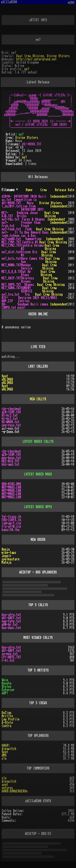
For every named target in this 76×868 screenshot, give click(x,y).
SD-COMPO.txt (9, 306)
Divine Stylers (58, 56)
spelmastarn (11, 559)
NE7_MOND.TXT (11, 265)
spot (5, 785)
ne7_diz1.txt (11, 252)
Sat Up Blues (26, 273)
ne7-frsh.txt (8, 224)
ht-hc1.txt (10, 419)
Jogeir (6, 556)
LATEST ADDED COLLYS (38, 442)
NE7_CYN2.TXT (11, 245)
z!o (4, 778)
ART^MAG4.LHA (11, 491)
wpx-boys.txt (11, 458)
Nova (30, 203)
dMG (4, 755)
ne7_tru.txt (11, 295)
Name (29, 190)
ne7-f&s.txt (11, 219)
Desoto (6, 683)
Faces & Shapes (33, 219)
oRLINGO (7, 379)
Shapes (29, 285)
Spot (5, 376)
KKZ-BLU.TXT (11, 461)
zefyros (7, 788)
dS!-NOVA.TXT (32, 144)
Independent (59, 196)
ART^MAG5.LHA (11, 494)
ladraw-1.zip (11, 523)
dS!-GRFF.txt (11, 618)
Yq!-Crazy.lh (11, 517)
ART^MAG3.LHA (11, 487)
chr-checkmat (11, 409)
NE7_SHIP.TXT (11, 278)
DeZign (6, 713)
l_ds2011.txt (11, 206)
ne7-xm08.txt (11, 239)
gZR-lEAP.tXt (11, 412)
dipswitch (9, 749)
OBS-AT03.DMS (11, 484)
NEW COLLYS (38, 399)
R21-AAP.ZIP (7, 299)
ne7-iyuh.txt (8, 234)
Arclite (7, 716)
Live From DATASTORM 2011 (32, 208)
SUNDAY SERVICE (27, 290)
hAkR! (6, 745)
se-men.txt (10, 654)
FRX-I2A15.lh (11, 520)
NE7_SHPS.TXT (11, 285)
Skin (5, 680)
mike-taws (9, 553)
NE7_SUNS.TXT (11, 288)
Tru (27, 295)
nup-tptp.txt (11, 621)
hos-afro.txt (11, 615)
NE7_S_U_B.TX (11, 272)
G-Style (7, 723)
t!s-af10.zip (11, 527)
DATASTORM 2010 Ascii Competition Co (30, 198)
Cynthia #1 (30, 242)
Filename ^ (10, 190)
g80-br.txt (10, 625)
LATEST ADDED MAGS (38, 474)
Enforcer (8, 690)
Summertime (33, 239)
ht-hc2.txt (10, 415)
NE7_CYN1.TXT (11, 242)
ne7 (27, 69)
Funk (29, 229)
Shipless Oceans (28, 280)
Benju (6, 549)
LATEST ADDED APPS (38, 507)
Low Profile (11, 719)
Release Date (65, 190)
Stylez (6, 687)
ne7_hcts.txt (11, 259)
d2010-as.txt (6, 198)
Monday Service (27, 267)
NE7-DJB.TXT (7, 214)
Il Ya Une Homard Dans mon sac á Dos (32, 234)
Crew (44, 190)
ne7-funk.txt (11, 229)
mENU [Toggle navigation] (71, 3)
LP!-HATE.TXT (11, 657)
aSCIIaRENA (9, 2)
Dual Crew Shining (30, 56)
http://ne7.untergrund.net (36, 59)
